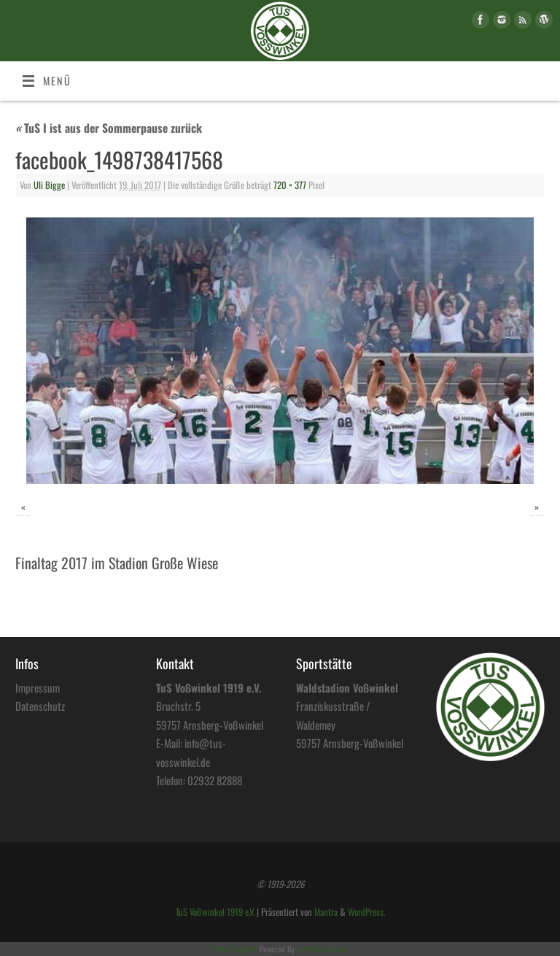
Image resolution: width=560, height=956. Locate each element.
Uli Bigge (49, 185)
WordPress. (366, 912)
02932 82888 (215, 780)
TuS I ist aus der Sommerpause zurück (109, 128)
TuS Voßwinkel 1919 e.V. (215, 912)
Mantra (326, 912)
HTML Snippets (236, 949)
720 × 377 (290, 185)
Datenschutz (40, 706)
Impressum (38, 687)
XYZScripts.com (323, 949)
